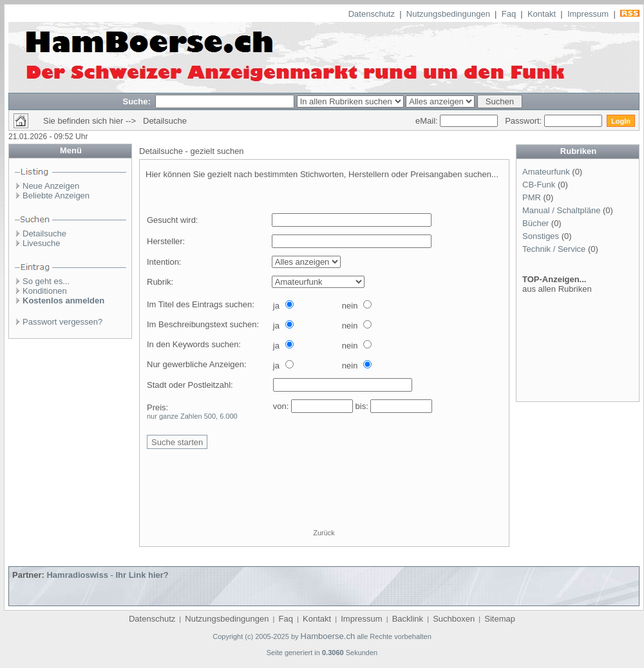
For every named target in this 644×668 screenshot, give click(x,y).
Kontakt (542, 14)
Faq (509, 14)
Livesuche (42, 243)
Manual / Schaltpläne (561, 210)
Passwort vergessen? (62, 322)
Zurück (324, 533)
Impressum (588, 14)
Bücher (535, 223)
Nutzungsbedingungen (448, 14)
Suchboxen (454, 619)
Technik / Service (554, 249)
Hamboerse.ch (328, 636)
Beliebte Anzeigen (56, 196)
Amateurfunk (546, 172)
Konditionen (45, 291)
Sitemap (500, 619)
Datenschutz (372, 14)
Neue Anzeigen (51, 186)
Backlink (408, 619)
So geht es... (46, 281)
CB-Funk (539, 185)
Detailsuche (44, 234)
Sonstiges (541, 236)
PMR (532, 197)
